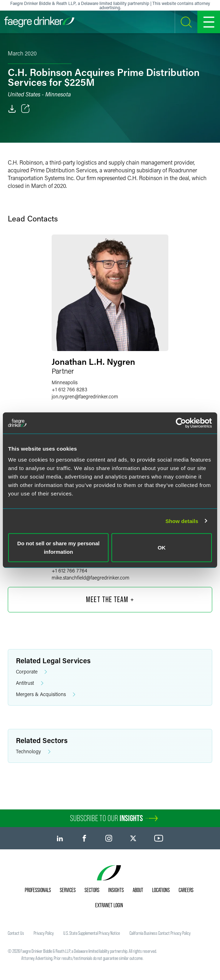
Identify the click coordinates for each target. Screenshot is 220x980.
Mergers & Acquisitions (46, 694)
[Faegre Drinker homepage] (39, 22)
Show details (182, 521)
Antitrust (30, 683)
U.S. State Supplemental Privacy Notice (92, 933)
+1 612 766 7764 (69, 571)
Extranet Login (109, 905)
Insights (116, 890)
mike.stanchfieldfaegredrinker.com (91, 578)
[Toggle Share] (25, 109)
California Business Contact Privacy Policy (160, 933)
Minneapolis (65, 382)
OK (162, 548)
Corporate (31, 672)
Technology (33, 752)
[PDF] (12, 109)
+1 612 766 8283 (70, 389)
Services (68, 890)
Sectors (92, 890)
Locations (161, 890)
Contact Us (16, 933)
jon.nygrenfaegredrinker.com (85, 396)
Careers (186, 890)
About (138, 890)
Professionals (38, 890)
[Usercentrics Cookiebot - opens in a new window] (181, 423)
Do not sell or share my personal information (59, 548)
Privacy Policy (44, 933)
